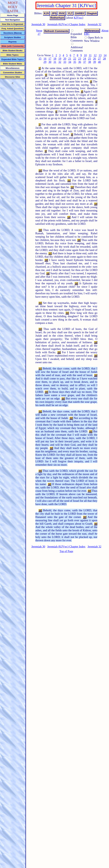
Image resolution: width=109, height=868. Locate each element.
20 (65, 59)
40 (100, 62)
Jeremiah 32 (95, 24)
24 (85, 59)
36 (80, 62)
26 (95, 59)
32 (60, 62)
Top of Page (66, 551)
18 (55, 59)
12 (95, 55)
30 (50, 62)
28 (104, 59)
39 (95, 62)
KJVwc (78, 18)
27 (100, 59)
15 (40, 59)
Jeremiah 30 (38, 24)
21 (70, 59)
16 (45, 59)
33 (65, 62)
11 (90, 55)
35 (75, 62)
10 (85, 55)
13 (100, 55)
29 (45, 62)
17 (50, 59)
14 (105, 55)
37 (85, 62)
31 (55, 62)
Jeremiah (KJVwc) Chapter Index (66, 24)
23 (80, 59)
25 (89, 59)
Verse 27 (39, 32)
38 (89, 62)
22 (75, 59)
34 (70, 62)
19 (60, 59)
